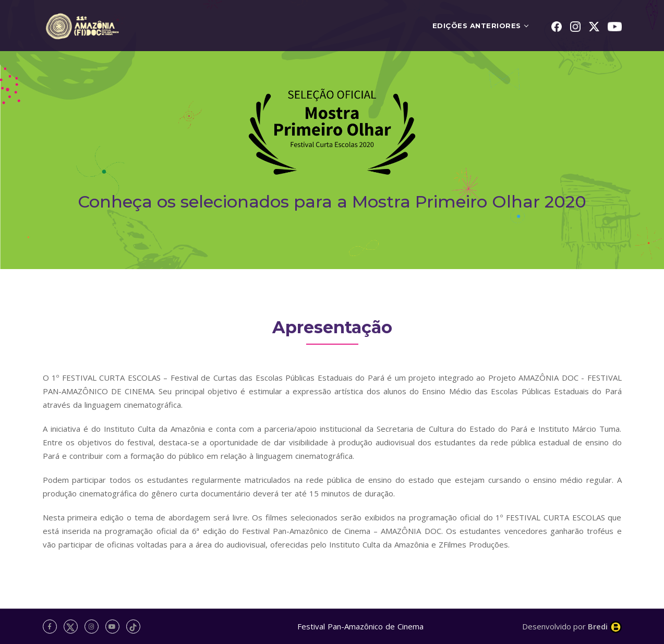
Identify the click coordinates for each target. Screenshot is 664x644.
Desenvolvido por (572, 626)
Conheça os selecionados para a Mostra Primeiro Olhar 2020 (332, 202)
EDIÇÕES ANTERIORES (477, 26)
